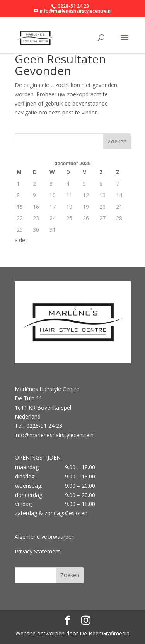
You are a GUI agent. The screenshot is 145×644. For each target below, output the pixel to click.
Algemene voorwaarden (45, 537)
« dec (21, 240)
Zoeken (117, 141)
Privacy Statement (38, 551)
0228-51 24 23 (73, 6)
